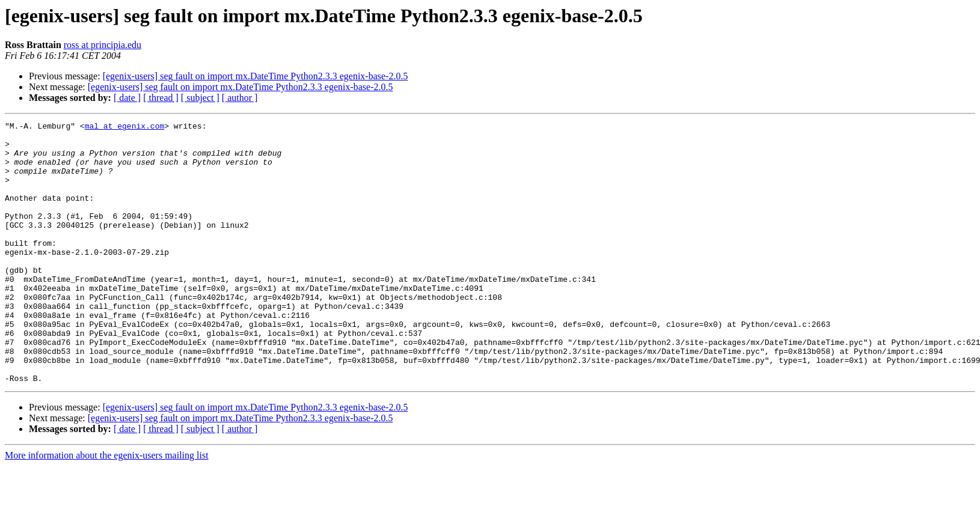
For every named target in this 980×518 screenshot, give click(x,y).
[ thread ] (161, 98)
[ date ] (127, 98)
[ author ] (240, 98)
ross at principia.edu (103, 45)
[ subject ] (200, 98)
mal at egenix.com (125, 127)
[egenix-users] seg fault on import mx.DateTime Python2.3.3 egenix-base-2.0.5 (256, 76)
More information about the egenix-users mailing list (107, 507)
